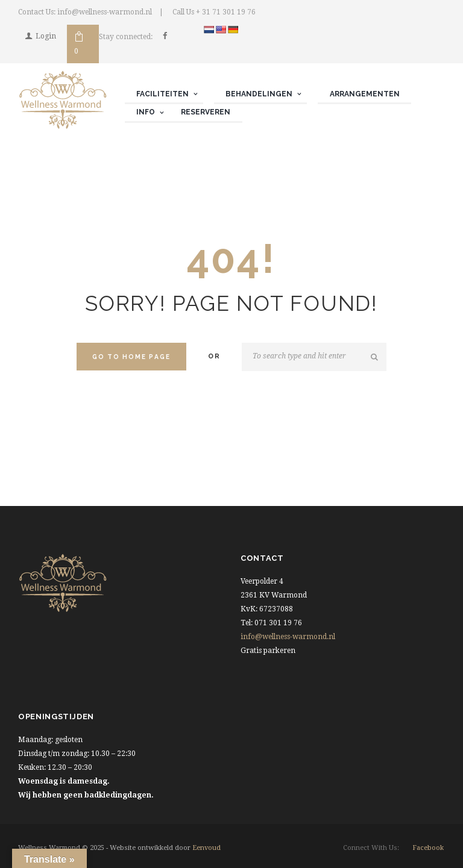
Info (146, 112)
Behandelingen (259, 94)
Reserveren (206, 112)
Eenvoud (206, 848)
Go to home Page (131, 357)
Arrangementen (365, 94)
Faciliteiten (162, 94)
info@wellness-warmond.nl (288, 637)
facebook (428, 848)
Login (46, 36)
